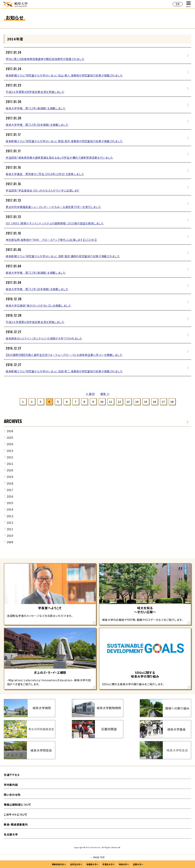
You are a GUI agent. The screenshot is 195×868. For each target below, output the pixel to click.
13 (128, 402)
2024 (10, 444)
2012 (10, 523)
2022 (10, 457)
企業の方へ (138, 864)
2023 (10, 451)
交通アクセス (12, 775)
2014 (10, 509)
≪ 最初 (90, 394)
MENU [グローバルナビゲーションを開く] (189, 4)
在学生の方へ (76, 864)
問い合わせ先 (12, 795)
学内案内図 (11, 785)
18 (172, 402)
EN (178, 4)
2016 (10, 496)
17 (163, 402)
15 (146, 402)
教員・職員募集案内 (16, 824)
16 (154, 402)
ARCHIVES (13, 421)
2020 (10, 470)
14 (137, 402)
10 (102, 402)
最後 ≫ (105, 394)
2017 (10, 490)
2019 (10, 477)
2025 (10, 438)
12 (119, 402)
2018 (10, 483)
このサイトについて (15, 814)
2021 (10, 464)
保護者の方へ (92, 864)
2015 (10, 503)
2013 (10, 516)
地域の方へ (124, 864)
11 (111, 402)
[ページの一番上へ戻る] (97, 857)
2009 (10, 542)
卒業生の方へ (109, 864)
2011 (10, 529)
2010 (10, 536)
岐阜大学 (15, 4)
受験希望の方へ (59, 864)
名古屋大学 (11, 834)
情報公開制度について (17, 805)
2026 (10, 431)
